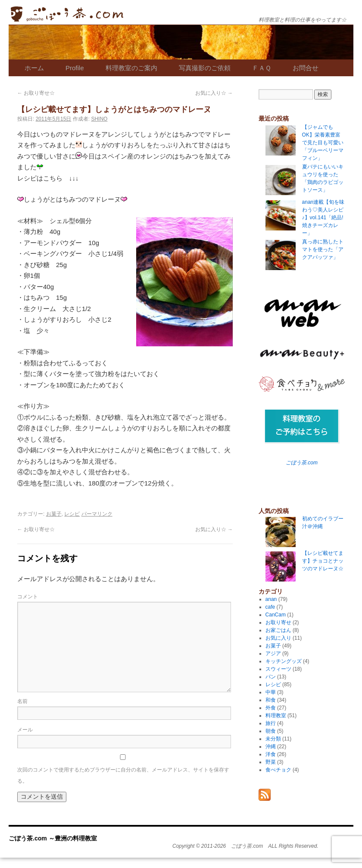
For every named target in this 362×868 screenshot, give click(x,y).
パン (271, 677)
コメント (28, 597)
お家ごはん (278, 630)
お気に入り (278, 638)
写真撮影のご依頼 (205, 68)
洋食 (271, 754)
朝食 (271, 731)
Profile (75, 68)
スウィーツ (278, 669)
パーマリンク (97, 514)
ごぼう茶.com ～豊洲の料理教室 (67, 14)
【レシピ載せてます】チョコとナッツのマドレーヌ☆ (323, 561)
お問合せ (306, 68)
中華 (271, 692)
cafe (270, 607)
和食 (271, 700)
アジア (273, 653)
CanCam (276, 615)
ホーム (34, 68)
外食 (271, 708)
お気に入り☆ (214, 93)
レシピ (72, 514)
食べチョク (278, 770)
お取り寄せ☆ (36, 93)
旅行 (271, 723)
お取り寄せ (278, 622)
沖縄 (271, 747)
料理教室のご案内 (131, 68)
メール (25, 730)
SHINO (99, 119)
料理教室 (276, 716)
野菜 (271, 762)
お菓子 (54, 514)
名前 (22, 701)
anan (271, 599)
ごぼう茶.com (302, 463)
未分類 (273, 739)
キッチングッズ (284, 661)
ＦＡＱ (262, 68)
